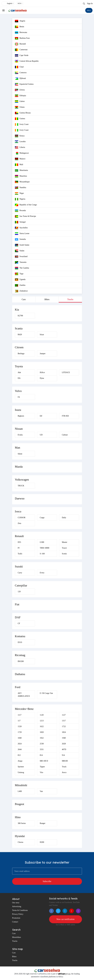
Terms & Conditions (20, 910)
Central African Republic (27, 61)
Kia (17, 310)
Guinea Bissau (23, 113)
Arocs (64, 772)
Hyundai (20, 836)
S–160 (42, 554)
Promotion (16, 918)
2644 (20, 749)
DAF (18, 617)
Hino (18, 817)
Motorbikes (17, 937)
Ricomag (20, 655)
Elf (41, 416)
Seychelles (21, 228)
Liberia (20, 147)
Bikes (47, 299)
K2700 (20, 316)
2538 (42, 744)
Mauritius (21, 176)
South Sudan (22, 245)
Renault (19, 536)
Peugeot (20, 804)
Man (18, 448)
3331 (42, 749)
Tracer (64, 548)
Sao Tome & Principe (25, 216)
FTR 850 (65, 416)
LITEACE (66, 372)
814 (41, 755)
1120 (42, 715)
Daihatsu (20, 674)
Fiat (17, 604)
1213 (42, 721)
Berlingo (21, 354)
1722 (64, 726)
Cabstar (65, 435)
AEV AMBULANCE (24, 695)
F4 (19, 397)
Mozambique (22, 182)
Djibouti (20, 79)
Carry (20, 573)
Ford (18, 687)
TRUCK (21, 486)
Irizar (42, 335)
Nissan (19, 429)
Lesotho (20, 142)
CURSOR (22, 518)
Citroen (19, 347)
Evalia (20, 435)
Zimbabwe (21, 291)
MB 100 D (44, 761)
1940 (64, 738)
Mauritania (21, 170)
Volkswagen (22, 480)
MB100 (65, 761)
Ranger (43, 823)
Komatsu (20, 636)
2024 (20, 744)
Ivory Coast (22, 124)
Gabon (20, 102)
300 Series (22, 823)
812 (19, 755)
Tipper (42, 767)
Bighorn (21, 416)
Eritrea (20, 90)
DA (19, 378)
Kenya (20, 136)
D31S (20, 642)
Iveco (18, 511)
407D (64, 749)
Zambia (20, 285)
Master (65, 542)
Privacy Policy (18, 914)
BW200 (21, 661)
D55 (19, 542)
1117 (20, 715)
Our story (16, 903)
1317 (64, 721)
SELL (89, 10)
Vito (41, 772)
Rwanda (20, 211)
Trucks (70, 299)
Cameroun (21, 50)
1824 (64, 732)
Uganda (20, 280)
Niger (19, 193)
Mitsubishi (21, 785)
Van (41, 791)
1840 (20, 738)
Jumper (43, 354)
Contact (15, 922)
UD (41, 435)
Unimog (21, 772)
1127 (64, 715)
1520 (20, 726)
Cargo (42, 518)
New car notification (66, 919)
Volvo (18, 391)
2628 (64, 744)
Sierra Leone (22, 234)
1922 (42, 738)
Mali (19, 165)
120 (19, 592)
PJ (19, 548)
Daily (64, 518)
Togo (19, 274)
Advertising (17, 906)
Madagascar (22, 153)
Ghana (20, 107)
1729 (20, 732)
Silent (20, 454)
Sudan (20, 251)
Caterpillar (21, 585)
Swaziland (21, 257)
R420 (20, 335)
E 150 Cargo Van (46, 693)
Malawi (20, 159)
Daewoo (20, 498)
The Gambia (22, 268)
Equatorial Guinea (24, 84)
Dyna (42, 378)
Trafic (20, 554)
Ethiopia (20, 96)
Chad (19, 67)
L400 (20, 791)
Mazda (19, 467)
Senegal (20, 222)
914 (63, 755)
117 (19, 721)
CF (19, 623)
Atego (20, 761)
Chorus (21, 842)
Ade (19, 372)
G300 (42, 542)
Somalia (20, 239)
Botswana (21, 33)
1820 (42, 732)
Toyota (19, 366)
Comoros (21, 73)
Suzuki (19, 566)
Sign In (90, 3)
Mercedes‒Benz (24, 709)
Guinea (20, 119)
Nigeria (20, 199)
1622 (42, 726)
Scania (19, 328)
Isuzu (18, 410)
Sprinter (21, 767)
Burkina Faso (22, 38)
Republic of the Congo (26, 205)
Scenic (64, 554)
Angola (20, 21)
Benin (19, 27)
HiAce (42, 372)
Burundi (20, 44)
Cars (24, 299)
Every (42, 573)
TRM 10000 (45, 548)
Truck (64, 767)
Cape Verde (22, 56)
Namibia (21, 188)
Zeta (19, 523)
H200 (42, 842)
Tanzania (21, 262)
